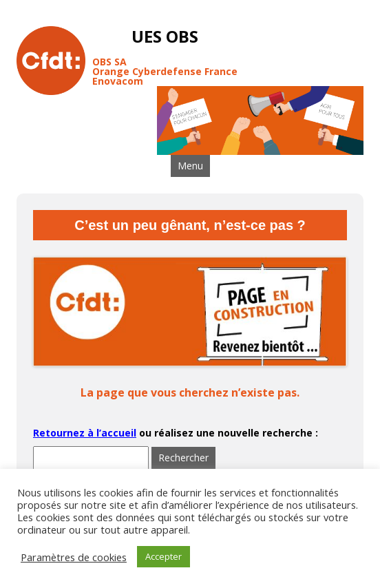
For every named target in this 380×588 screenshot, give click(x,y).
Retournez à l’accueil (85, 433)
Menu (190, 166)
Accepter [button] (163, 556)
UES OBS (165, 37)
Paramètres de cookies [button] (74, 557)
